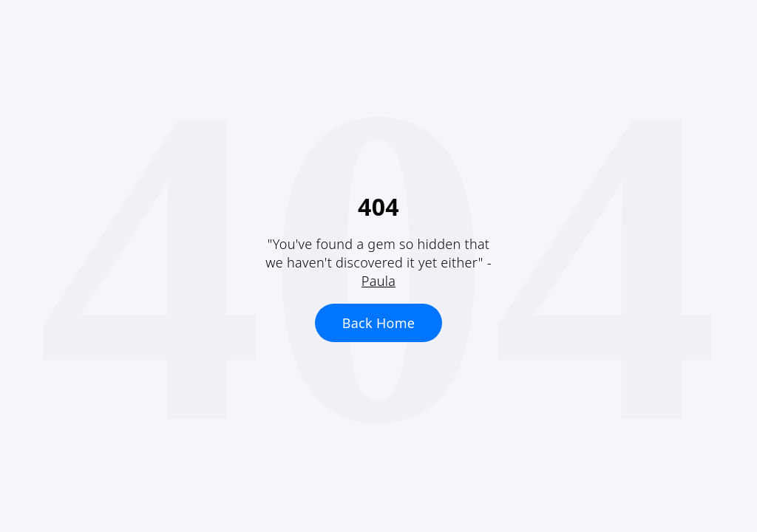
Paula (378, 281)
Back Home (379, 323)
